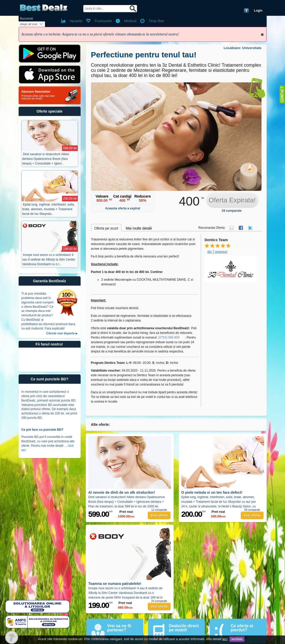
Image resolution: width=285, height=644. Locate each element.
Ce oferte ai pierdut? (242, 628)
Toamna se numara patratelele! (115, 584)
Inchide (262, 35)
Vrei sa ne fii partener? (119, 628)
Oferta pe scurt (106, 228)
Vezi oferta (159, 515)
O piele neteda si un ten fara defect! (212, 492)
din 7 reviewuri (217, 252)
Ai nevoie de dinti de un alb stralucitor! (122, 492)
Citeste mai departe (61, 333)
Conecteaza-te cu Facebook (246, 11)
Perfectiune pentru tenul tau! (144, 55)
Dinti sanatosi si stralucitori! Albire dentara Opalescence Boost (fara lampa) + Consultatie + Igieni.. (46, 159)
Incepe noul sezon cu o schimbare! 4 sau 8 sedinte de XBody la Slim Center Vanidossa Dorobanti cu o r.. (49, 260)
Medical (130, 21)
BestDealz (44, 8)
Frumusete (103, 21)
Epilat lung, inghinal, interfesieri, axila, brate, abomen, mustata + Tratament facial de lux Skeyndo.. (49, 209)
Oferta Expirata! (232, 200)
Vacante (76, 21)
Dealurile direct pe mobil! (184, 628)
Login (258, 11)
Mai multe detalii (139, 228)
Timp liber (156, 21)
